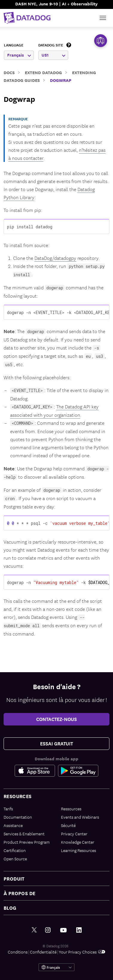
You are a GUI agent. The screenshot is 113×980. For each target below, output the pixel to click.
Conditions (18, 952)
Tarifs (8, 809)
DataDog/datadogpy (55, 258)
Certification (15, 850)
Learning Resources (78, 850)
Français (19, 55)
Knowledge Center (78, 842)
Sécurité (68, 825)
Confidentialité (43, 952)
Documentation (18, 817)
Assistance (13, 825)
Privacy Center (74, 834)
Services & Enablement (24, 834)
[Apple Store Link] (36, 771)
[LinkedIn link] (79, 930)
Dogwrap (61, 80)
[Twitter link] (34, 930)
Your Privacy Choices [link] (82, 952)
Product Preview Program (27, 842)
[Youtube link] (63, 930)
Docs (9, 72)
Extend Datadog (43, 72)
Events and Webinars (80, 817)
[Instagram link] (48, 930)
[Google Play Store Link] (78, 771)
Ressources (71, 809)
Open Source (15, 859)
